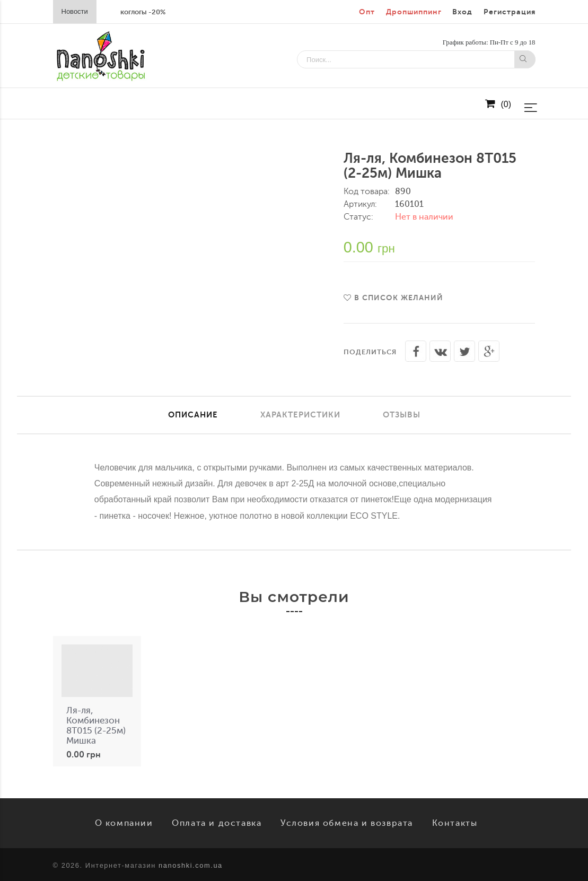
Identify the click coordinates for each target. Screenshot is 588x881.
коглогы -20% (143, 12)
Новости (75, 11)
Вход (462, 12)
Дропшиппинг (414, 12)
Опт (367, 12)
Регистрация (510, 12)
